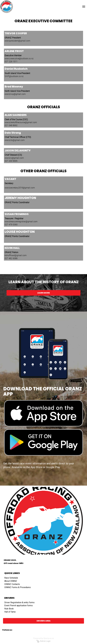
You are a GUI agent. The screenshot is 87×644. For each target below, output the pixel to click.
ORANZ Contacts (12, 584)
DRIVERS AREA (44, 621)
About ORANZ (11, 581)
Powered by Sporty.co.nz (44, 638)
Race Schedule (11, 578)
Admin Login (43, 641)
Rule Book (9, 609)
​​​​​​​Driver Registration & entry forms (19, 602)
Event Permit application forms (19, 605)
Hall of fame (10, 612)
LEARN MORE (43, 293)
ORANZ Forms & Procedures (18, 587)
